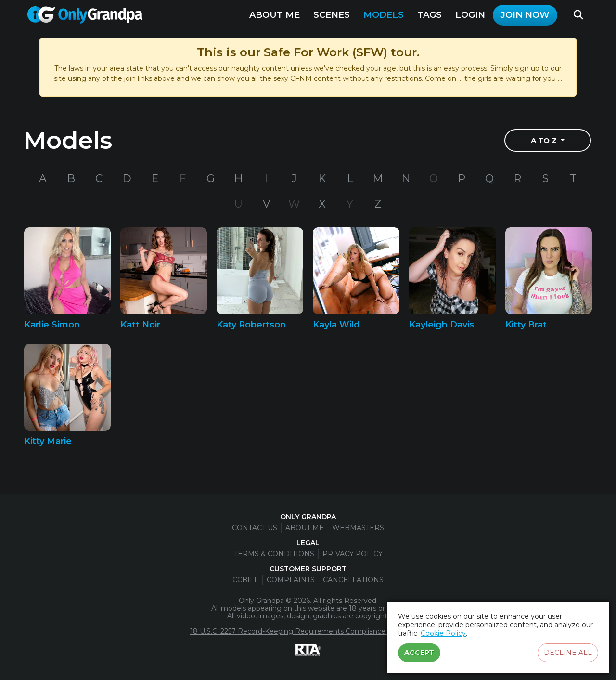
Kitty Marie (48, 441)
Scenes (332, 15)
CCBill (245, 580)
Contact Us (255, 528)
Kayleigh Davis (442, 325)
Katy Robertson (251, 325)
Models (384, 15)
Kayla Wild (336, 325)
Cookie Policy (443, 633)
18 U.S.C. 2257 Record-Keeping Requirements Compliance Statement (307, 631)
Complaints (291, 580)
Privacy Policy (353, 554)
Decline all (568, 653)
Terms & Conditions (274, 554)
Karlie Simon (52, 325)
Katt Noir (140, 325)
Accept (419, 653)
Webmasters (358, 528)
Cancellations (353, 580)
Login (470, 15)
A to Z (545, 140)
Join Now (525, 15)
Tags (430, 15)
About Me (275, 15)
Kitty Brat (526, 325)
